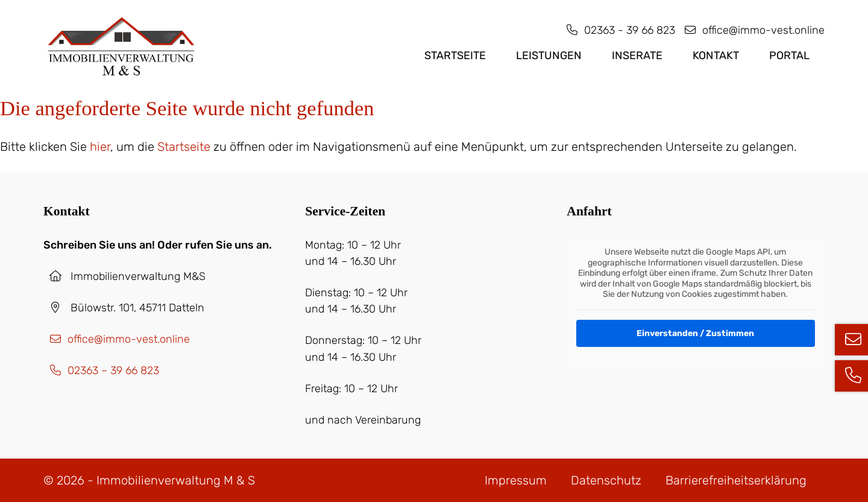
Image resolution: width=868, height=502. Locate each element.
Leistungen (549, 56)
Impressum (516, 480)
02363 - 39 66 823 (618, 30)
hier (100, 147)
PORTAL (789, 56)
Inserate (637, 56)
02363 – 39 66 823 (101, 370)
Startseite (455, 56)
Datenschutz (606, 480)
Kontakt (716, 56)
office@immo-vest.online (751, 30)
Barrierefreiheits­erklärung (736, 480)
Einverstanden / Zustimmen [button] (696, 333)
